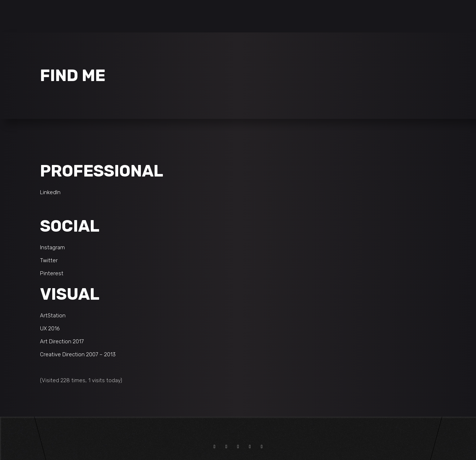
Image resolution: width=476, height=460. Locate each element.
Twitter (49, 260)
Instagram (52, 247)
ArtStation (53, 316)
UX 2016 (50, 329)
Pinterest (52, 273)
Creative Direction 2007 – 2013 (78, 354)
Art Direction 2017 (62, 341)
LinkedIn (50, 192)
